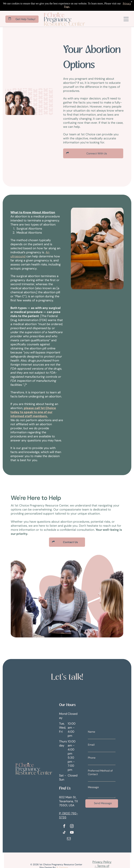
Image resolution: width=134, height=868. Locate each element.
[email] (69, 839)
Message (93, 787)
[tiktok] (64, 833)
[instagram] (72, 827)
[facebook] (64, 827)
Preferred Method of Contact (100, 772)
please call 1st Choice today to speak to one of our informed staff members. (33, 412)
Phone (92, 758)
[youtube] (72, 833)
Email (91, 745)
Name (91, 732)
